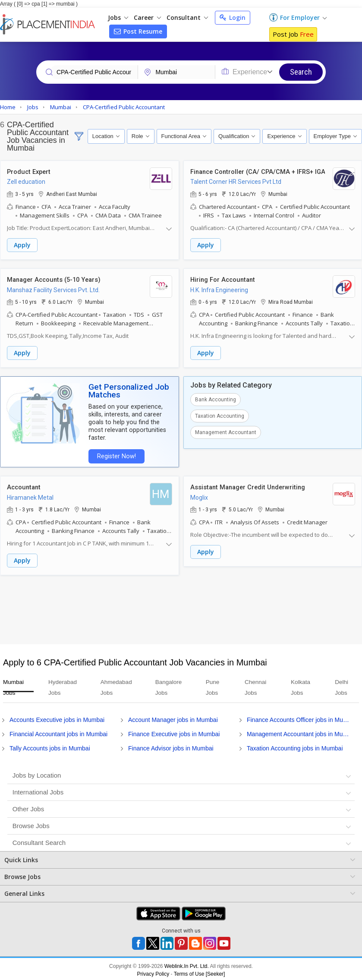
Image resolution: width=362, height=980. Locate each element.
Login (233, 17)
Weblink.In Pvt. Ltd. (187, 964)
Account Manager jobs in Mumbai (173, 718)
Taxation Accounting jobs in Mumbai (295, 746)
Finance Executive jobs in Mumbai (174, 732)
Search (301, 72)
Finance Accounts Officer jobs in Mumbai (300, 718)
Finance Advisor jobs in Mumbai (171, 746)
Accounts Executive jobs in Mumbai (57, 718)
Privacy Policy (153, 972)
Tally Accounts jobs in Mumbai (50, 746)
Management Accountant (226, 432)
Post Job (293, 34)
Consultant (187, 17)
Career (147, 17)
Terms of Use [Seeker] (200, 972)
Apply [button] (22, 245)
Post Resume (138, 31)
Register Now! (115, 455)
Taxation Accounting (220, 415)
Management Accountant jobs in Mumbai (300, 732)
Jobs (118, 17)
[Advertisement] (180, 608)
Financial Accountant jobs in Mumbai (58, 732)
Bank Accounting (216, 399)
